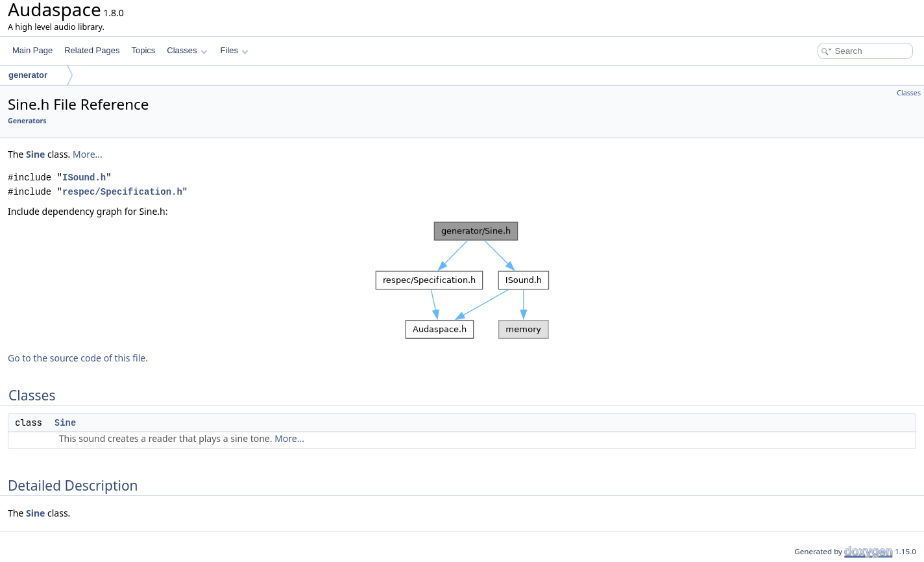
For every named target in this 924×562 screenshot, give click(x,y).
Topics (143, 50)
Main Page (32, 50)
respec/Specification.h (122, 192)
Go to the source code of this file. (78, 358)
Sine (35, 154)
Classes (187, 50)
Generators (27, 121)
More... (88, 154)
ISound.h (84, 177)
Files (235, 50)
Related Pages (92, 50)
